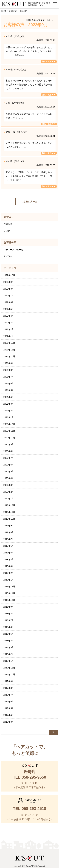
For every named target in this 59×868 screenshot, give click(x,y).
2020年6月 (9, 465)
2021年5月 (9, 390)
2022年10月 (9, 275)
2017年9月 (9, 681)
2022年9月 (9, 282)
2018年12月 (9, 586)
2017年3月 (9, 722)
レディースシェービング (16, 250)
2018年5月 (9, 634)
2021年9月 (9, 363)
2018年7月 (9, 620)
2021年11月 (9, 350)
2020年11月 (9, 431)
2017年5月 (9, 708)
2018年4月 (9, 641)
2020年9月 (9, 444)
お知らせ (8, 224)
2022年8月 (9, 289)
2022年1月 (9, 336)
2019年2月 (9, 573)
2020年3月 (9, 485)
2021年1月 (9, 417)
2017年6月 (9, 702)
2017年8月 (9, 688)
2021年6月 (9, 383)
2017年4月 (9, 715)
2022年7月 (9, 296)
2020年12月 (9, 424)
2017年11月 (9, 668)
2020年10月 (9, 438)
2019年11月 (9, 512)
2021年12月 (9, 343)
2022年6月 (9, 302)
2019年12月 (9, 505)
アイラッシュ (10, 256)
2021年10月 (9, 356)
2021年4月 (9, 397)
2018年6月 (9, 627)
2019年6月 (9, 546)
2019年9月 (9, 526)
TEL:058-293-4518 (29, 809)
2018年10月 (9, 600)
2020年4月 (9, 478)
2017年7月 (9, 695)
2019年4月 (9, 559)
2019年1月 (9, 580)
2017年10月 (9, 674)
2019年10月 (9, 519)
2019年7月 (9, 539)
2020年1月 (9, 499)
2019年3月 (9, 566)
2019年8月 (9, 532)
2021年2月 (9, 411)
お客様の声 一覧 (30, 202)
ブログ (7, 231)
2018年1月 (9, 661)
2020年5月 (9, 471)
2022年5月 (9, 309)
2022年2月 (9, 329)
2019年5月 (9, 553)
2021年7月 (9, 377)
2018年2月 (9, 654)
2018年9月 (9, 607)
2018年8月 (9, 614)
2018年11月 (9, 593)
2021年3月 (9, 404)
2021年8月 (9, 370)
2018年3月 (9, 647)
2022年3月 (9, 323)
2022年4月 (9, 316)
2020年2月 (9, 492)
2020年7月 (9, 458)
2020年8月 (9, 451)
